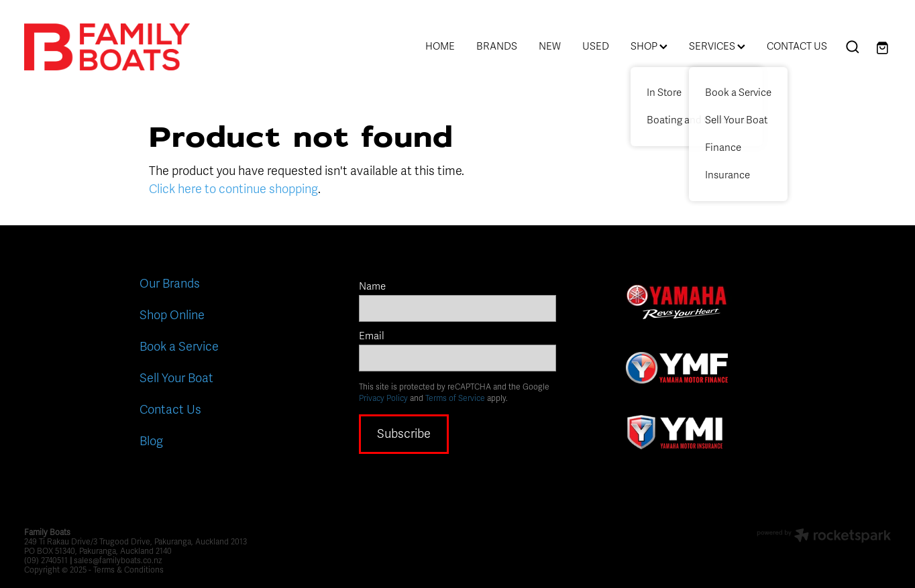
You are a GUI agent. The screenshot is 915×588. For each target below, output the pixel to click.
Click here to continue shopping (233, 189)
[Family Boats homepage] (111, 47)
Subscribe (404, 434)
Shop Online (172, 315)
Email (372, 336)
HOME (440, 46)
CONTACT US (797, 46)
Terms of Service (455, 398)
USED (596, 46)
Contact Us (170, 410)
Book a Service (179, 347)
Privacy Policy (383, 398)
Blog (151, 441)
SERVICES (717, 46)
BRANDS (497, 46)
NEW (550, 46)
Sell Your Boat (176, 378)
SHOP (649, 46)
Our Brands (170, 284)
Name (372, 287)
